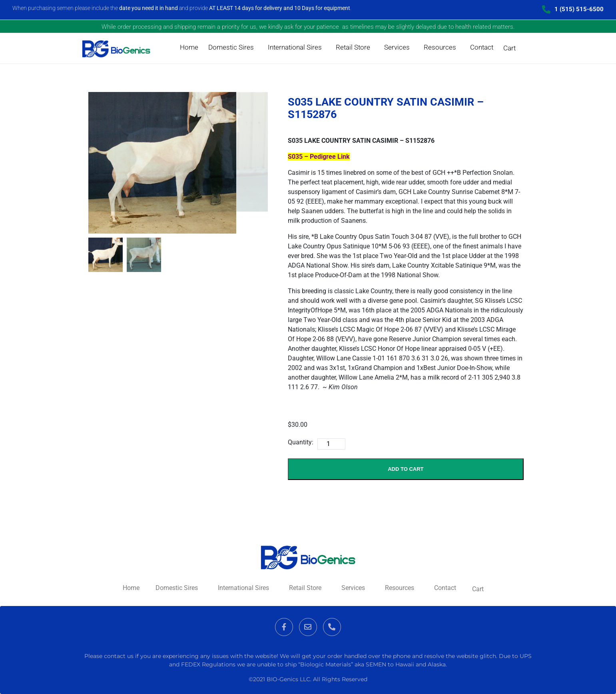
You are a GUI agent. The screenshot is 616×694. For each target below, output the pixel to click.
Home (189, 47)
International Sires (295, 47)
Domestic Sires (231, 47)
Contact (482, 47)
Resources (440, 47)
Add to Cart (406, 469)
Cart (509, 48)
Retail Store (353, 47)
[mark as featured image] (106, 255)
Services (397, 47)
